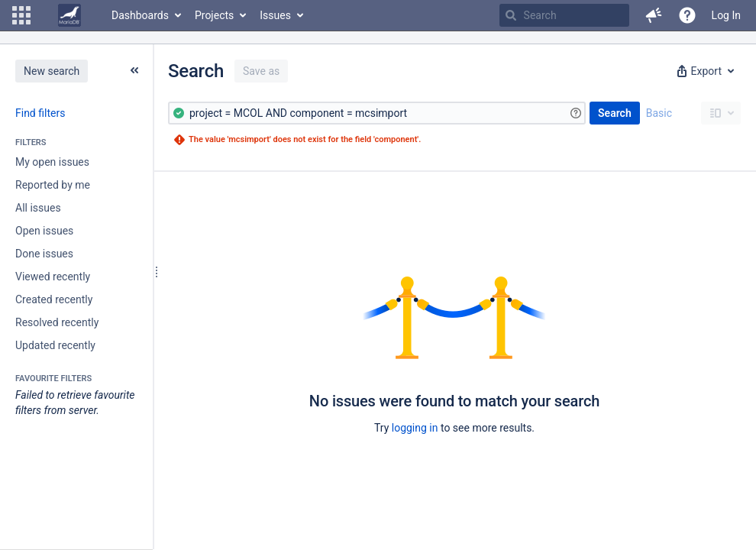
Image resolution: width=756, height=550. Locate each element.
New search (52, 71)
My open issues (52, 162)
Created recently (54, 299)
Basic (659, 113)
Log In (726, 15)
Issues (275, 15)
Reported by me (53, 185)
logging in (415, 428)
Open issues (44, 231)
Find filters (40, 113)
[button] (21, 15)
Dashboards (140, 15)
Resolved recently (57, 322)
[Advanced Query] (377, 113)
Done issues (44, 254)
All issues (38, 208)
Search (615, 113)
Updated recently (55, 345)
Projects (214, 15)
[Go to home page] (69, 15)
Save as (261, 71)
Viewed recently (53, 277)
